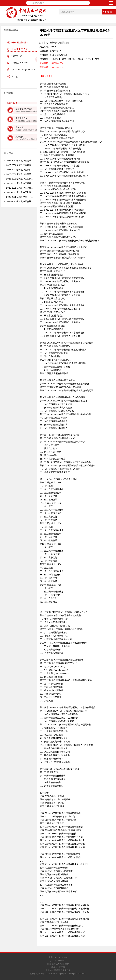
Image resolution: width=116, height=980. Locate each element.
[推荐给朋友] (55, 43)
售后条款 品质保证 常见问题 (58, 970)
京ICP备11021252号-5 (47, 974)
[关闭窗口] (66, 43)
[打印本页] (44, 43)
